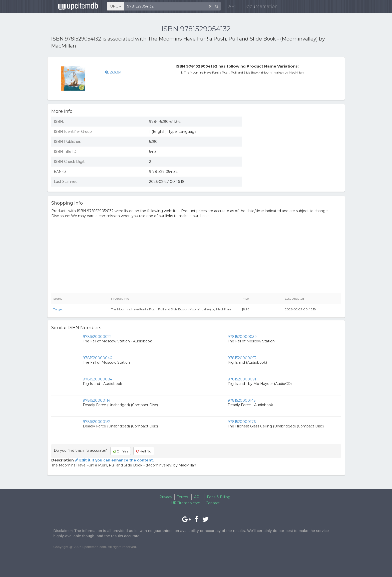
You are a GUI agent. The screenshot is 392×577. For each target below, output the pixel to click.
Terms (182, 497)
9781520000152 (97, 422)
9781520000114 (97, 400)
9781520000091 (242, 379)
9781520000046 (97, 358)
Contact (213, 503)
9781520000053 (242, 358)
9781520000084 (98, 379)
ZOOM (113, 73)
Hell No (144, 451)
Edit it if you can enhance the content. (114, 460)
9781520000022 (97, 337)
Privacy (166, 497)
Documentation (257, 7)
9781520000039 (242, 337)
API (229, 7)
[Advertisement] (295, 149)
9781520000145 (242, 400)
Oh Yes (121, 451)
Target (58, 309)
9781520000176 (242, 422)
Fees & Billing (219, 497)
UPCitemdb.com (186, 503)
